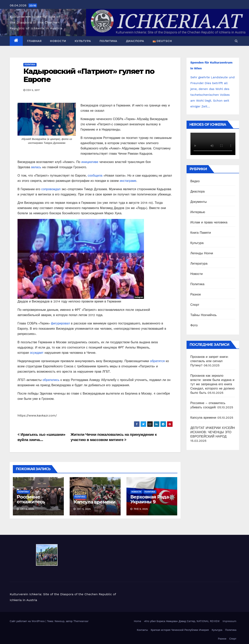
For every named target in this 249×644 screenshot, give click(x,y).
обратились (51, 380)
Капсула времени (95, 502)
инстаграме (128, 181)
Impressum (229, 621)
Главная (34, 41)
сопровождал (51, 189)
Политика (108, 41)
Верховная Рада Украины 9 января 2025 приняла (149, 504)
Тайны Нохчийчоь (204, 315)
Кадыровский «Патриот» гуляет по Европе (89, 75)
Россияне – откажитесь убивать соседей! (38, 502)
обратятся (157, 361)
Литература (199, 264)
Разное (196, 294)
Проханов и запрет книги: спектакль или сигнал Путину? (210, 361)
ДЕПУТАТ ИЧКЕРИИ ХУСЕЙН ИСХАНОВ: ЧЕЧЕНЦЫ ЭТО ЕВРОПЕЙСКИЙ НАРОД (213, 432)
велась (37, 167)
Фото (194, 325)
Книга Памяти (201, 233)
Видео (195, 181)
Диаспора (135, 41)
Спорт (195, 305)
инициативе (90, 162)
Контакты (142, 630)
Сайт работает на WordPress (28, 621)
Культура (83, 41)
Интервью (198, 212)
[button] (236, 41)
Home (137, 621)
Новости (58, 41)
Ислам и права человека (209, 222)
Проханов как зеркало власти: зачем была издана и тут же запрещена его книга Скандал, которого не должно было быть (213, 384)
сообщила (95, 176)
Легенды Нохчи (202, 253)
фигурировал (60, 323)
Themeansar (81, 621)
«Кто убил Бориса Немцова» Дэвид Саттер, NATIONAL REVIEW (182, 621)
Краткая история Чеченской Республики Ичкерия (180, 630)
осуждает (37, 353)
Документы (199, 202)
